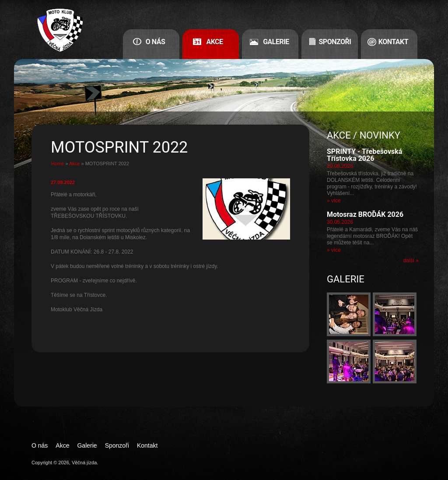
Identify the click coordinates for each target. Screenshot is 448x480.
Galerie (276, 42)
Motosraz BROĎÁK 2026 (365, 214)
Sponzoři (335, 42)
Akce (214, 42)
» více (334, 201)
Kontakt (393, 42)
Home (58, 163)
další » (411, 261)
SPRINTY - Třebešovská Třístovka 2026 (364, 155)
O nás (156, 42)
